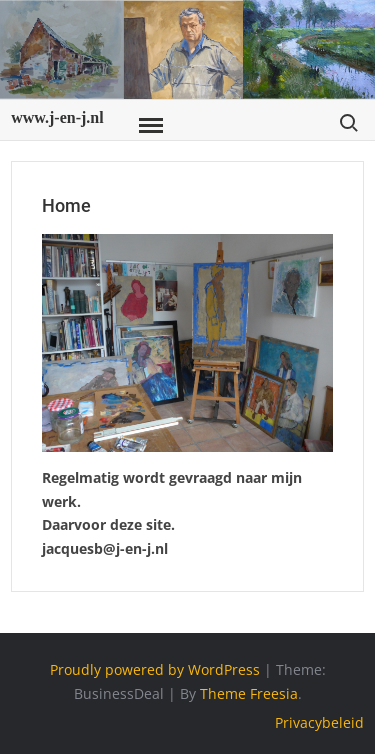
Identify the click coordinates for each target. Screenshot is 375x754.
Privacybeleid (319, 722)
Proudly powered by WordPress (155, 669)
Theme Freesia (249, 693)
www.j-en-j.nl (57, 117)
